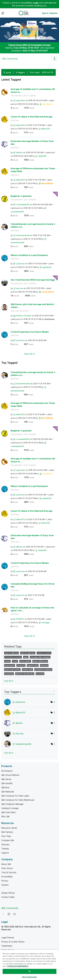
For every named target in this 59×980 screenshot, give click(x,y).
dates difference (40, 661)
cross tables (25, 661)
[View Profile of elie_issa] (20, 288)
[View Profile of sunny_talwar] (48, 292)
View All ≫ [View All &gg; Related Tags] (9, 681)
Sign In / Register (50, 13)
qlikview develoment (25, 674)
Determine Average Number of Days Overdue (32, 143)
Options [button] (54, 59)
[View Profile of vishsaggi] (45, 622)
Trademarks (7, 946)
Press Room (7, 868)
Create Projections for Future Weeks (30, 332)
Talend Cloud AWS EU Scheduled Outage (29, 45)
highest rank (33, 665)
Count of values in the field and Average (32, 117)
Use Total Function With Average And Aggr (33, 280)
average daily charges (40, 657)
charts (7, 661)
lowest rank (27, 670)
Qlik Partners (7, 832)
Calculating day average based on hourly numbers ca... (33, 225)
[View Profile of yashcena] (20, 264)
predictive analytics (43, 670)
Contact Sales (8, 897)
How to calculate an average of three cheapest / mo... (32, 609)
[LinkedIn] (9, 914)
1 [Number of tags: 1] (54, 723)
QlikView (15, 120)
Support (5, 853)
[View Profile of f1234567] (20, 619)
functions (21, 665)
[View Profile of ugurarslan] (21, 100)
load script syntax (12, 670)
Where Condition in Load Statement (29, 255)
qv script (40, 674)
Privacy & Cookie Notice (13, 942)
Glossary (5, 844)
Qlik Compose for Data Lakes (15, 796)
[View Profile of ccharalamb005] (23, 205)
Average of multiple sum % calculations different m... (33, 91)
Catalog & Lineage (10, 808)
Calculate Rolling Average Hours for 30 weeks (33, 585)
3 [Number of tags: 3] (54, 702)
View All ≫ (30, 354)
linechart (44, 665)
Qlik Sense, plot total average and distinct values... (32, 306)
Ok (30, 971)
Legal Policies (8, 938)
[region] (30, 965)
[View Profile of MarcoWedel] (47, 183)
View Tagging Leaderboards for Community (30, 691)
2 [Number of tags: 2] (54, 713)
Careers (5, 885)
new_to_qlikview (28, 653)
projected (9, 674)
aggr (26, 657)
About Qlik (6, 864)
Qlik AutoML (7, 783)
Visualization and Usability (23, 96)
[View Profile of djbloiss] (19, 152)
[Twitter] (3, 914)
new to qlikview (12, 653)
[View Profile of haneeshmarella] (23, 235)
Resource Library (9, 828)
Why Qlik (5, 816)
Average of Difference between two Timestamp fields (33, 170)
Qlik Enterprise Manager (12, 804)
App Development (20, 311)
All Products (7, 771)
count (15, 661)
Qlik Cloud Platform (10, 775)
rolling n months (44, 653)
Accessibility (7, 877)
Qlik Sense (6, 779)
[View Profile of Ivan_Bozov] (47, 104)
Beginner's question (21, 196)
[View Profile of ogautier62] (47, 267)
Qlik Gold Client (8, 812)
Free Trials (6, 836)
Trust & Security (9, 872)
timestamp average (13, 657)
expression (10, 665)
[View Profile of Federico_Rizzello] (24, 316)
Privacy (5, 881)
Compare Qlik (8, 840)
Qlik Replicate (8, 792)
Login (36, 3)
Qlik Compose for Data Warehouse (18, 800)
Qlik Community (29, 29)
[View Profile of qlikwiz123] (20, 125)
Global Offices (8, 893)
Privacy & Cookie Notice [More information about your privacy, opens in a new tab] (18, 966)
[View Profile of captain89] (42, 156)
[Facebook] (14, 914)
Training (5, 849)
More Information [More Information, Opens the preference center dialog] (30, 977)
